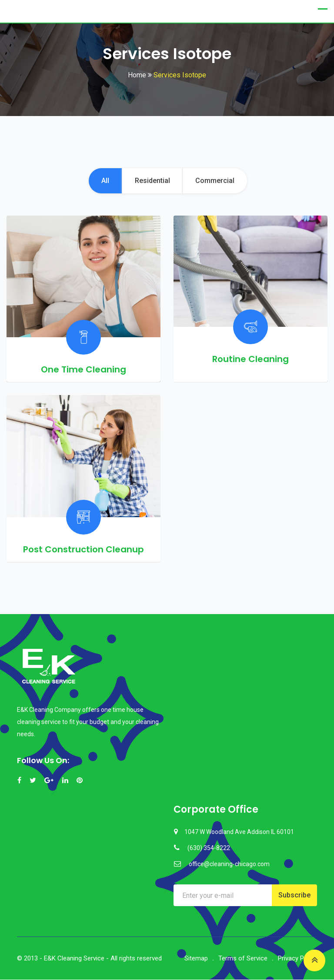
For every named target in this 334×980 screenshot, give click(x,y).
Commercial (216, 181)
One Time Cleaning (83, 370)
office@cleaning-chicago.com (229, 864)
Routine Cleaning (250, 359)
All (104, 181)
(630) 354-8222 (209, 848)
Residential (152, 181)
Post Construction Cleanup (83, 550)
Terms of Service (243, 959)
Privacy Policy (297, 959)
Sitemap (196, 959)
